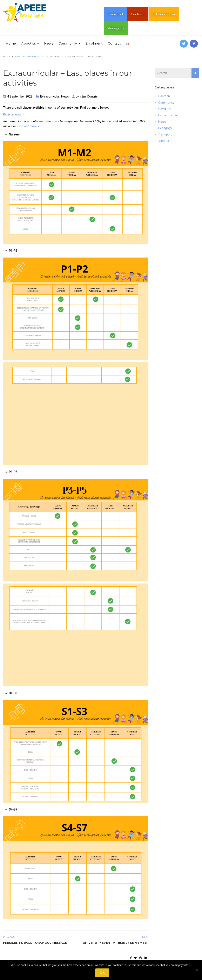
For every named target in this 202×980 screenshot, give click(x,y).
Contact (114, 43)
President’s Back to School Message (35, 943)
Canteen (138, 14)
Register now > (13, 114)
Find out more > (28, 126)
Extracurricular (164, 14)
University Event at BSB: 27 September (116, 943)
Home (11, 43)
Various (164, 141)
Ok (102, 973)
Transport (116, 14)
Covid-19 (164, 109)
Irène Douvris (89, 96)
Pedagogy (116, 28)
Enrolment (94, 43)
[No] (197, 970)
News (49, 43)
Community (68, 43)
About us (28, 43)
